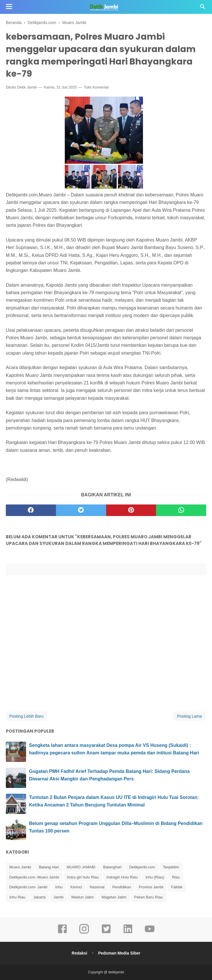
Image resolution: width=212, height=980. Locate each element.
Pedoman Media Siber (119, 953)
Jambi (58, 897)
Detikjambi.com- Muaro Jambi (34, 877)
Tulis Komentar (96, 87)
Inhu (59, 887)
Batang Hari (49, 867)
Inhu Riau (17, 897)
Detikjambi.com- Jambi (28, 887)
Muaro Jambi (20, 867)
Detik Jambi (27, 87)
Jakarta (40, 897)
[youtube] (150, 933)
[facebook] (31, 510)
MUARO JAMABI (81, 867)
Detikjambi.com (142, 867)
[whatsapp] (181, 510)
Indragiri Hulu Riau (122, 877)
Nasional (97, 887)
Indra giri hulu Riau (83, 877)
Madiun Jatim (83, 897)
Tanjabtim (171, 867)
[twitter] (81, 510)
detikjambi (116, 972)
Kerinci (76, 887)
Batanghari (112, 867)
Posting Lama (189, 716)
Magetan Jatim (114, 897)
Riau (176, 877)
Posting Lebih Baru (26, 716)
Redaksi (79, 953)
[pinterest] (131, 510)
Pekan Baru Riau (148, 897)
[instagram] (84, 933)
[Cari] (203, 8)
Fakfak (177, 887)
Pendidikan (122, 887)
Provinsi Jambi (151, 887)
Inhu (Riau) (155, 877)
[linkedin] (128, 933)
